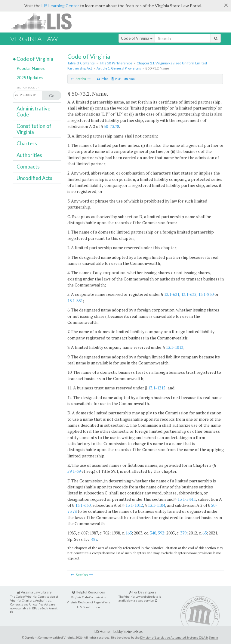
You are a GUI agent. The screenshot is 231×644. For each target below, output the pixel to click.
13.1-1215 (157, 388)
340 (153, 533)
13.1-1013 (174, 347)
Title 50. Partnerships (116, 63)
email (131, 79)
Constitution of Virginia (34, 129)
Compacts (28, 167)
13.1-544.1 (187, 499)
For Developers (143, 592)
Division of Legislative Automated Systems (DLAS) (174, 637)
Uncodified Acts (34, 178)
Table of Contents (81, 63)
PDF (116, 79)
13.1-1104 (156, 505)
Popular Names (31, 68)
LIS (45, 21)
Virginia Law (34, 39)
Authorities (29, 155)
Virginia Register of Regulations (88, 602)
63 (205, 533)
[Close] (226, 5)
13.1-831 (75, 300)
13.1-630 (83, 505)
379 (183, 533)
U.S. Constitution (88, 607)
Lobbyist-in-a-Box (128, 632)
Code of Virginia (137, 38)
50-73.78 (111, 126)
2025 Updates (30, 77)
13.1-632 (189, 294)
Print (103, 79)
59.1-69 (74, 471)
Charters (27, 143)
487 (94, 539)
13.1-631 (172, 294)
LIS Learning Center (60, 6)
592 (161, 533)
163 (129, 533)
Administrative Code (33, 111)
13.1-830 (206, 294)
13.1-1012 (134, 505)
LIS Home (102, 632)
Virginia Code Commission (89, 597)
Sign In (214, 637)
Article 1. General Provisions (119, 68)
